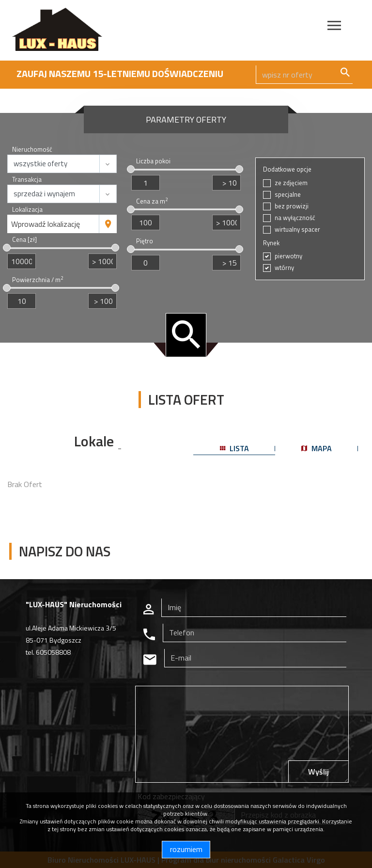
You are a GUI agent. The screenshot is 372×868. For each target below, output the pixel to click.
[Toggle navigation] (334, 27)
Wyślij (318, 772)
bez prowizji (292, 206)
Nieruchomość (32, 150)
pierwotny (288, 256)
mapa (317, 448)
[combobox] (53, 224)
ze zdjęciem (291, 183)
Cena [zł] (24, 240)
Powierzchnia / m (38, 280)
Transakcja (27, 180)
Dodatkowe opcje (287, 169)
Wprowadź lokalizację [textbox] (46, 224)
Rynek (271, 243)
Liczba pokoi (153, 161)
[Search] (304, 75)
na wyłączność (295, 218)
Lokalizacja (27, 210)
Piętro (145, 241)
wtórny (284, 268)
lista (234, 448)
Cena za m (152, 201)
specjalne (288, 195)
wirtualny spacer (297, 229)
